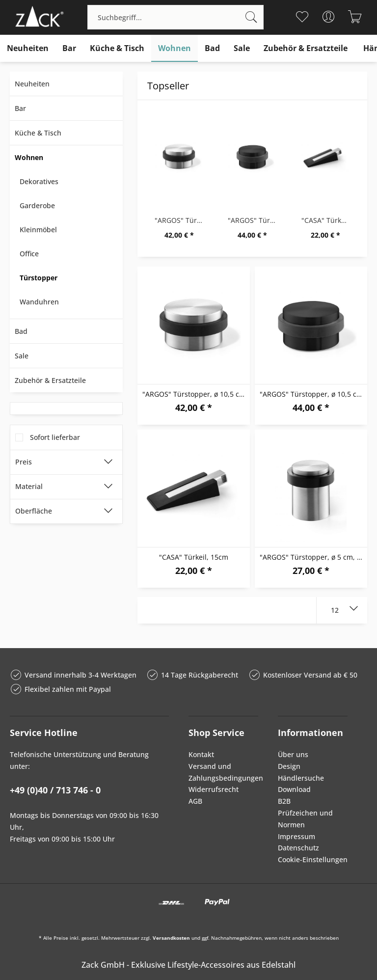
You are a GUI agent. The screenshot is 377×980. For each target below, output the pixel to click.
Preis (24, 462)
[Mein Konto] (329, 17)
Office (29, 254)
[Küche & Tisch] (117, 48)
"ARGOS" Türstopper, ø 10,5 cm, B (255, 220)
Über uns (293, 754)
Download (294, 789)
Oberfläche (34, 511)
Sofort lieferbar (55, 437)
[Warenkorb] (355, 17)
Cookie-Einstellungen (313, 859)
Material (29, 486)
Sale (22, 356)
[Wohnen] (175, 48)
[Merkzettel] (302, 17)
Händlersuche (301, 778)
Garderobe (37, 205)
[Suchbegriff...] (175, 17)
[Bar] (69, 48)
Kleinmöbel (38, 230)
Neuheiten (32, 84)
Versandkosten (171, 938)
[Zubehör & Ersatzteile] (306, 48)
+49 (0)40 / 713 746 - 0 (55, 790)
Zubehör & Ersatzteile (50, 380)
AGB (195, 801)
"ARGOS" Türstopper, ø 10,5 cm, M (181, 220)
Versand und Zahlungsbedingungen (223, 772)
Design (289, 766)
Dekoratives (39, 181)
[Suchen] (251, 17)
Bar (20, 108)
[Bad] (212, 48)
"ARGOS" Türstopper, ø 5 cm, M (311, 557)
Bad (21, 331)
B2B (284, 801)
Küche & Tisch (38, 133)
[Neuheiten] (28, 48)
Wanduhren (39, 302)
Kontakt (201, 754)
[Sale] (242, 48)
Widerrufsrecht (214, 789)
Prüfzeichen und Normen (305, 819)
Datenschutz (298, 848)
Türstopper (39, 278)
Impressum (296, 836)
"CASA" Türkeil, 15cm (328, 220)
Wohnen (29, 157)
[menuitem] (175, 17)
